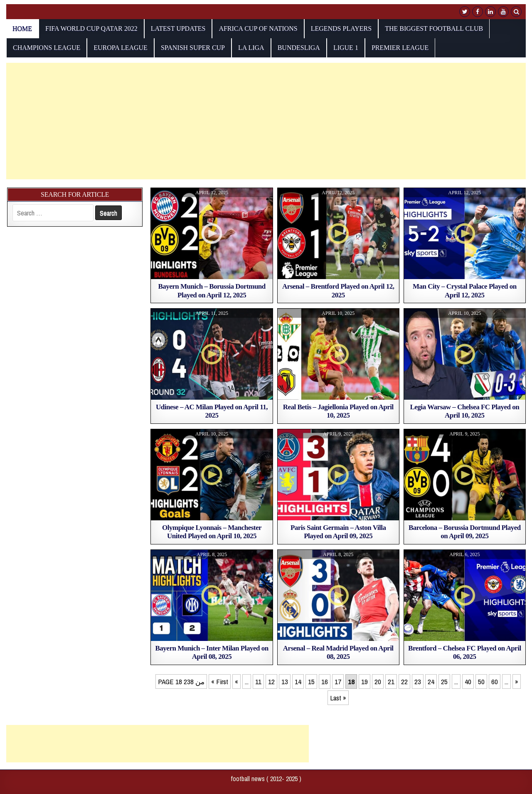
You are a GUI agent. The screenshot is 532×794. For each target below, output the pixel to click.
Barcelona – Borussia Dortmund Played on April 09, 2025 (465, 532)
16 (325, 681)
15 (311, 681)
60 (495, 681)
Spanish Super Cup (193, 48)
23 (418, 681)
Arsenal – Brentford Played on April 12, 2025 (338, 291)
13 (285, 681)
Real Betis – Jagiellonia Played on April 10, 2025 (338, 411)
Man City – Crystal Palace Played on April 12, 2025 (465, 291)
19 (365, 681)
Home (22, 28)
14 (298, 681)
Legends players (341, 28)
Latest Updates (178, 28)
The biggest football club (434, 28)
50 (481, 681)
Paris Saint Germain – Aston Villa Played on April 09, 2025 (338, 532)
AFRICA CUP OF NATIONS (258, 28)
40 (468, 681)
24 (431, 681)
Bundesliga (299, 48)
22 (404, 681)
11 (258, 681)
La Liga (251, 48)
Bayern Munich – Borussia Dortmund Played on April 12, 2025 (212, 291)
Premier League (400, 48)
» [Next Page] (517, 681)
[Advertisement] (256, 121)
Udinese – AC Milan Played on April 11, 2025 (212, 411)
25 (444, 681)
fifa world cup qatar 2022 (91, 28)
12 (271, 681)
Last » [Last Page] (338, 698)
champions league (47, 48)
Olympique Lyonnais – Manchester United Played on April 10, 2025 (212, 532)
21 (391, 681)
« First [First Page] (220, 681)
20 (378, 681)
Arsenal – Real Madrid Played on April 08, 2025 (338, 652)
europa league (121, 48)
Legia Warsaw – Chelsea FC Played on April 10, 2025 (464, 411)
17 (338, 681)
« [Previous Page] (236, 681)
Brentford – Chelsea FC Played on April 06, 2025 (465, 652)
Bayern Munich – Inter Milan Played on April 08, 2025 (212, 652)
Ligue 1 (346, 48)
